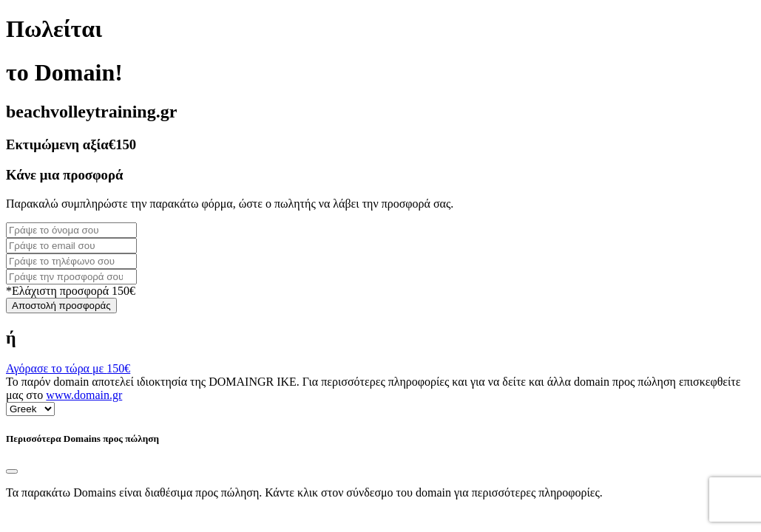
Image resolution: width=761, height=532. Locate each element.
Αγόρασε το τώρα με (68, 368)
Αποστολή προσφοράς (61, 306)
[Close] (12, 471)
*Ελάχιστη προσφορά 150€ (71, 291)
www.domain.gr (84, 395)
